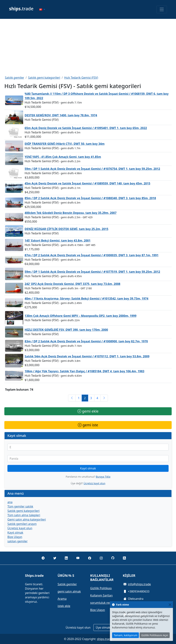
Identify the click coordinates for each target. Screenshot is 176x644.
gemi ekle (88, 411)
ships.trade (104, 639)
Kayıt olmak (88, 468)
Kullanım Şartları (101, 595)
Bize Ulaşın (15, 537)
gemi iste (88, 425)
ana (10, 502)
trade (21, 9)
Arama (62, 599)
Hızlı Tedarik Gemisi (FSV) (81, 78)
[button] (42, 9)
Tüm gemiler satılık (20, 506)
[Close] (170, 605)
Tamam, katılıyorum (125, 635)
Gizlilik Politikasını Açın (155, 635)
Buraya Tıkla (103, 477)
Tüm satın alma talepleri (24, 515)
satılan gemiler (17, 541)
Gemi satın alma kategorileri (27, 519)
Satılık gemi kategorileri (44, 78)
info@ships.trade (139, 584)
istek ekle (64, 606)
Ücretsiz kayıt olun (94, 483)
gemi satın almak (69, 591)
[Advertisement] (88, 47)
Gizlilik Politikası (101, 588)
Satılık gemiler (14, 78)
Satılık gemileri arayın (22, 524)
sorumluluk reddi (102, 603)
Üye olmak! (103, 628)
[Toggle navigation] (162, 9)
